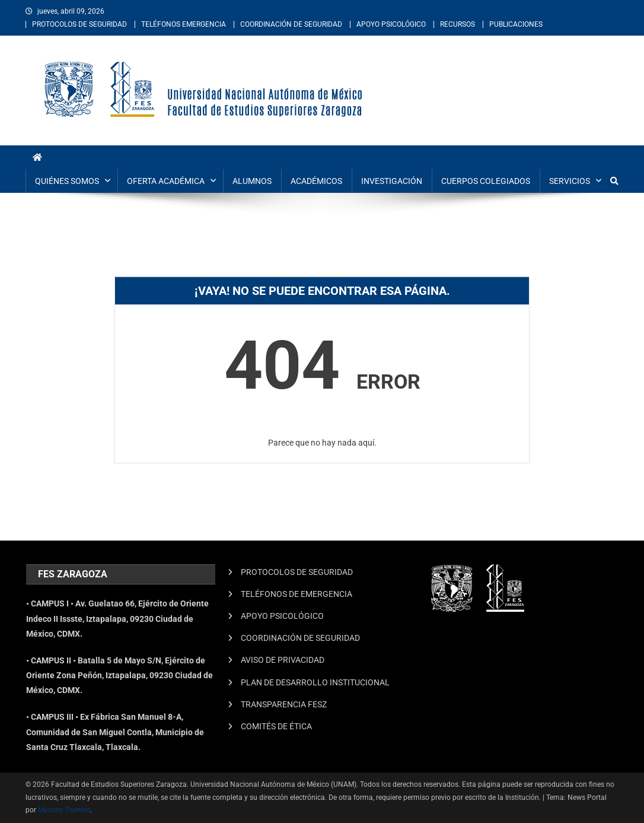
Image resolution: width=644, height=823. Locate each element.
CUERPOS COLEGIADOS (486, 181)
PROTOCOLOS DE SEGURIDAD (79, 24)
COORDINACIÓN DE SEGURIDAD (291, 24)
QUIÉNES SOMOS (67, 181)
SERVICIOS (570, 181)
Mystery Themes (64, 810)
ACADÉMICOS (316, 181)
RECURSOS (458, 24)
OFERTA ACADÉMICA (166, 181)
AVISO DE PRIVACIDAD (283, 660)
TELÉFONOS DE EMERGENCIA (297, 594)
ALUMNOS (252, 181)
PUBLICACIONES (516, 24)
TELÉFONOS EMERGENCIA (184, 24)
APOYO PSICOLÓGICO (391, 24)
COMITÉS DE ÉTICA (276, 726)
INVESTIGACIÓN (392, 181)
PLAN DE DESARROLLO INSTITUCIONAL (315, 682)
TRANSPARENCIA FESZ (284, 704)
